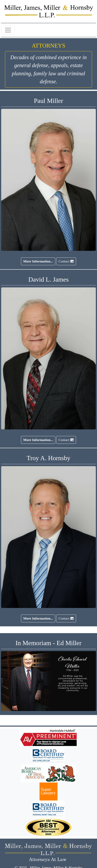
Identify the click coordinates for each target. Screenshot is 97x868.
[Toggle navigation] (8, 30)
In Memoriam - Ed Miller (48, 643)
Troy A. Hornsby (49, 458)
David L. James (48, 279)
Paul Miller (48, 101)
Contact (66, 261)
